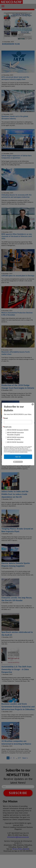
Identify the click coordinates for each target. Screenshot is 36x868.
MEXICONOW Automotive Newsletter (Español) (15, 438)
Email (6, 418)
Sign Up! (18, 457)
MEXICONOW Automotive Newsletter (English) (15, 434)
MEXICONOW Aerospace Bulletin (18, 430)
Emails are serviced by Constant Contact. (18, 452)
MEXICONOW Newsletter (15, 442)
